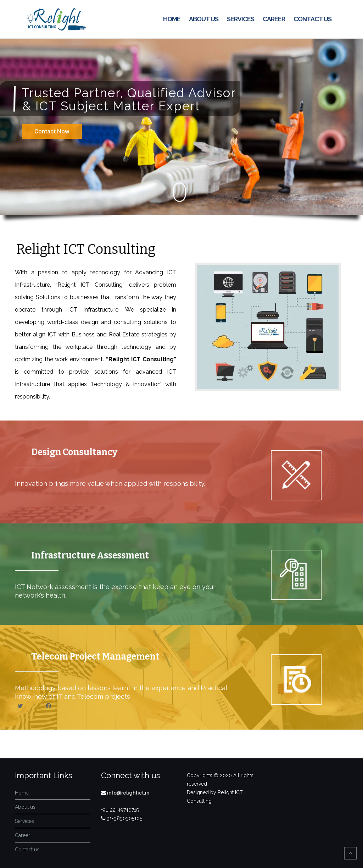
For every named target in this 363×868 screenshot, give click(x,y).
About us (204, 19)
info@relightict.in (128, 793)
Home (172, 19)
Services (241, 19)
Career (274, 19)
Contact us (312, 19)
